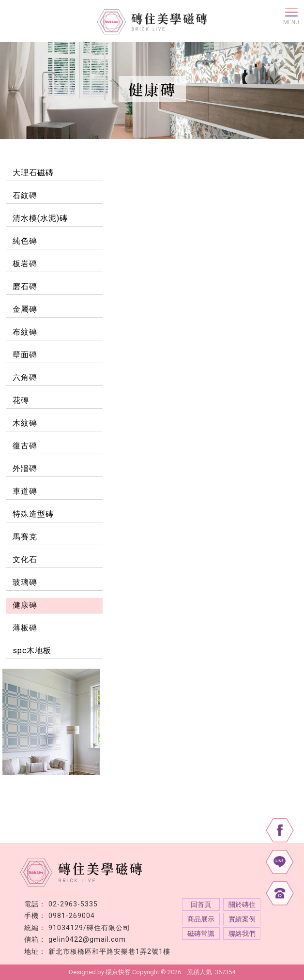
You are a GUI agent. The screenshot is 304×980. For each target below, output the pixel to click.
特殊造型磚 (33, 514)
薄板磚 (25, 628)
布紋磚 (25, 332)
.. (184, 972)
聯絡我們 (242, 934)
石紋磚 (25, 195)
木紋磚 (25, 423)
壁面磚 (25, 355)
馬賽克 (25, 537)
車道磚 (25, 491)
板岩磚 (25, 264)
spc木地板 (32, 651)
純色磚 (25, 241)
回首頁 (201, 904)
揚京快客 (118, 972)
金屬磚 (25, 309)
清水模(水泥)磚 (40, 218)
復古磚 (25, 446)
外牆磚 (25, 468)
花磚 (21, 400)
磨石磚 (25, 286)
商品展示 (201, 919)
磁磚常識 (201, 934)
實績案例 (242, 919)
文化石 (25, 559)
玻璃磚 (25, 582)
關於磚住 (242, 904)
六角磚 (25, 377)
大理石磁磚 (33, 173)
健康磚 (25, 605)
